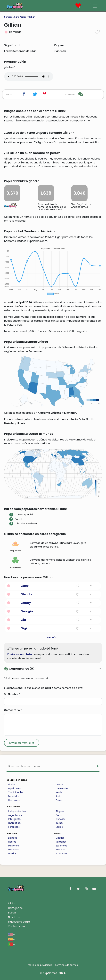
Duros (59, 815)
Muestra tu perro (19, 922)
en (12, 934)
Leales (59, 827)
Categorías (15, 908)
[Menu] (95, 6)
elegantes (15, 546)
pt (11, 944)
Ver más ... (53, 637)
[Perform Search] (98, 766)
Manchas (13, 850)
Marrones (13, 846)
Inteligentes (15, 819)
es (11, 939)
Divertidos (14, 796)
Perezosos (14, 827)
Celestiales (62, 788)
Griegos (60, 838)
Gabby (26, 603)
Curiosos (61, 819)
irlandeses (15, 563)
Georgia (27, 611)
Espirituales (14, 788)
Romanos (61, 842)
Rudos (59, 796)
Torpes (60, 823)
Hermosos (14, 800)
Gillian (32, 17)
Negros (12, 842)
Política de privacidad (40, 965)
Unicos (59, 785)
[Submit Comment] (22, 743)
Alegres (60, 811)
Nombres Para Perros (15, 17)
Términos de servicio (67, 965)
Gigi (24, 628)
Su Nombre (12, 694)
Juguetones (15, 815)
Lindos (12, 785)
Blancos (13, 838)
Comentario (13, 710)
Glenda (26, 594)
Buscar (12, 913)
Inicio (11, 903)
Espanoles (61, 846)
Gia (23, 620)
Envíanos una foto (20, 654)
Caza (59, 800)
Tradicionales (16, 792)
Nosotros (14, 917)
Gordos (12, 853)
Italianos (60, 850)
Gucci (25, 586)
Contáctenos (16, 926)
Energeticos (15, 823)
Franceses (61, 853)
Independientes (17, 811)
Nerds (59, 792)
